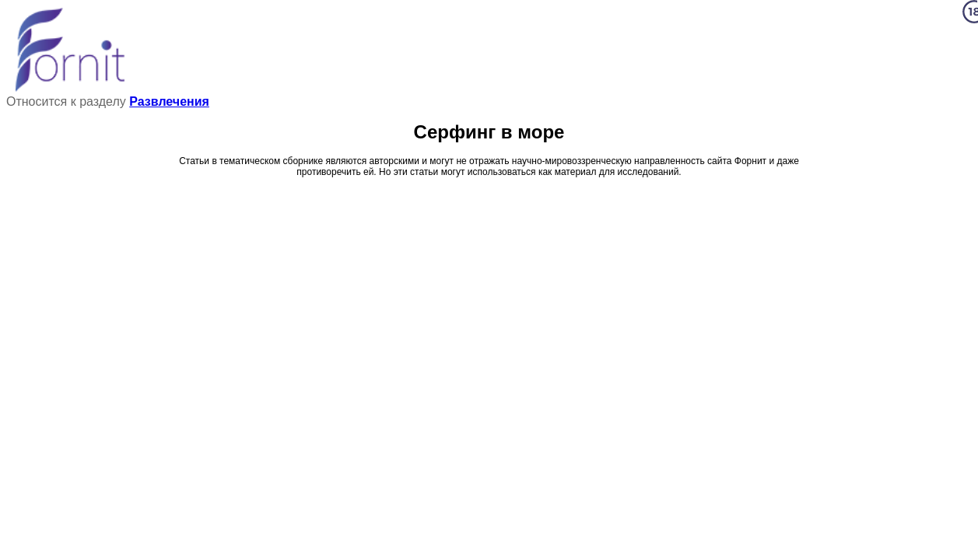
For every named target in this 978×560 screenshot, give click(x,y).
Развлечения (169, 101)
